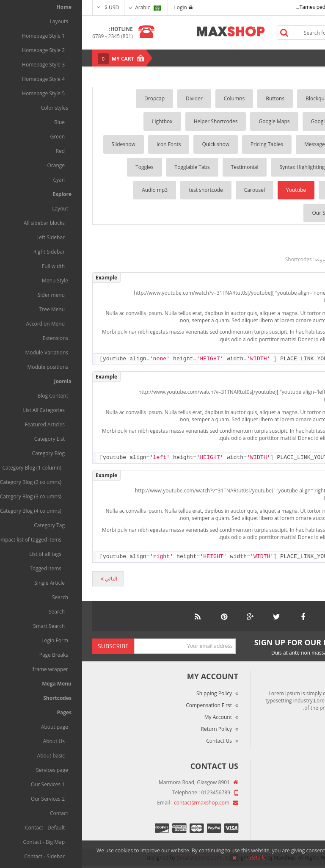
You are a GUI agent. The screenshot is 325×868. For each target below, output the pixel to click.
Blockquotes (238, 98)
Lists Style (286, 144)
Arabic (66, 7)
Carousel (172, 190)
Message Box (238, 144)
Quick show (134, 144)
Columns (152, 98)
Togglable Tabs (110, 167)
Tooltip (289, 190)
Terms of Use (292, 807)
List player (285, 213)
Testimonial (163, 167)
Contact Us (137, 741)
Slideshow (41, 144)
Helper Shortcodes (134, 121)
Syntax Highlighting (220, 167)
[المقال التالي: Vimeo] (26, 579)
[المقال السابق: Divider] (298, 579)
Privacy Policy (293, 819)
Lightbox (80, 121)
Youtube (214, 190)
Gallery (289, 121)
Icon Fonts (87, 144)
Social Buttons (281, 167)
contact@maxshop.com (120, 803)
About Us (298, 783)
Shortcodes (216, 259)
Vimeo (252, 190)
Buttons (193, 98)
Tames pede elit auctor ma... (247, 7)
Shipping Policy (132, 693)
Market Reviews (290, 795)
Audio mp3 (73, 190)
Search (202, 33)
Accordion (286, 98)
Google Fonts (244, 121)
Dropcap (72, 98)
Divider (112, 98)
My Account (136, 717)
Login (101, 7)
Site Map (298, 831)
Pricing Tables (185, 144)
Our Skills (241, 213)
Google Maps (192, 121)
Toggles (62, 167)
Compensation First (127, 705)
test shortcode (124, 190)
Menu (296, 58)
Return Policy (134, 729)
